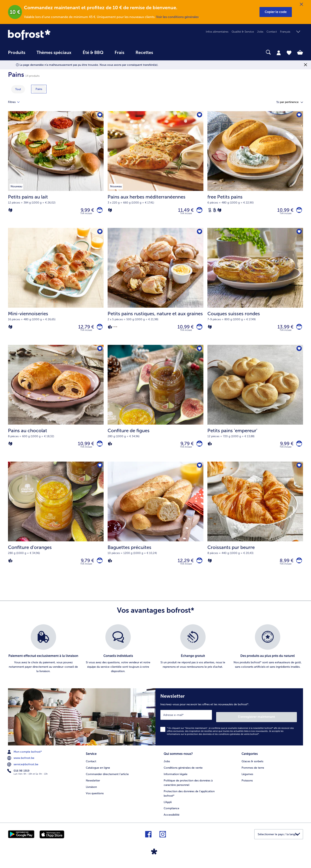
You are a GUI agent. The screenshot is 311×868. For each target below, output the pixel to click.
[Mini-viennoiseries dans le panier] (99, 330)
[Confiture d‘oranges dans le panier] (99, 567)
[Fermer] (301, 4)
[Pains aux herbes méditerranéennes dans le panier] (199, 211)
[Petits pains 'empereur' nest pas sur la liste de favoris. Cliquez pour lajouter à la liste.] (299, 353)
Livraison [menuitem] (91, 791)
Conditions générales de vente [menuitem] (183, 772)
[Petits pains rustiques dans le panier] (199, 330)
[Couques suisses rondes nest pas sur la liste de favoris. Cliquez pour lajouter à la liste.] (299, 234)
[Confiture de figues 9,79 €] (155, 408)
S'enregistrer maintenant (273, 722)
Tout (18, 89)
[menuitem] (17, 54)
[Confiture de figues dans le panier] (199, 448)
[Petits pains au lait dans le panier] (99, 211)
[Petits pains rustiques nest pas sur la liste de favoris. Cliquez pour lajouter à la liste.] (199, 234)
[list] (155, 656)
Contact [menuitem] (272, 32)
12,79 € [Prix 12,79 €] (84, 330)
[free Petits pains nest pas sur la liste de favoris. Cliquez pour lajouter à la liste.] (299, 115)
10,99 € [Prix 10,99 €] (283, 211)
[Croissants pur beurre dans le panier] (298, 567)
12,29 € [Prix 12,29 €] (184, 567)
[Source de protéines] (115, 329)
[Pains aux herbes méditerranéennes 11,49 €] (155, 170)
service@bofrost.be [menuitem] (23, 770)
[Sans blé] (215, 211)
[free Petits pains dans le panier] (298, 211)
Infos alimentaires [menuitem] (217, 32)
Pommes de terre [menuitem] (253, 772)
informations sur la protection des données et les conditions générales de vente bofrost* (213, 739)
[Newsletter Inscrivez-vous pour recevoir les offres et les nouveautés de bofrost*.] (229, 723)
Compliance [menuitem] (171, 813)
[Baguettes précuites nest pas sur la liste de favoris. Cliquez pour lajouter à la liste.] (199, 471)
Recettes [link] (144, 53)
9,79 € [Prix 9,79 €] (185, 448)
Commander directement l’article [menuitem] (107, 778)
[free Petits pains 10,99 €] (255, 170)
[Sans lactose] (210, 211)
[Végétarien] (10, 211)
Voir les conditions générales (177, 17)
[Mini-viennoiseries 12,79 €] (56, 289)
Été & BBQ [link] (93, 53)
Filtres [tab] (16, 102)
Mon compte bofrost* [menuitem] (25, 757)
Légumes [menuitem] (247, 778)
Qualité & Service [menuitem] (243, 32)
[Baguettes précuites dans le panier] (199, 567)
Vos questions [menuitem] (95, 797)
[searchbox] (167, 52)
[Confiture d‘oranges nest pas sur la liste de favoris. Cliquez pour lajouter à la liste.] (99, 471)
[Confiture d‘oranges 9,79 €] (56, 526)
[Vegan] (110, 330)
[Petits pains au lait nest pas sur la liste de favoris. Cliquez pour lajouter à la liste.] (99, 115)
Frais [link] (119, 53)
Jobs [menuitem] (260, 32)
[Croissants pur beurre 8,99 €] (255, 526)
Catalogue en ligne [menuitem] (98, 772)
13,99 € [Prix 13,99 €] (283, 330)
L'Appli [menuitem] (168, 806)
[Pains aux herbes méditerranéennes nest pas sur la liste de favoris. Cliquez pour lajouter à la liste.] (199, 115)
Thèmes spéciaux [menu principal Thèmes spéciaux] (54, 53)
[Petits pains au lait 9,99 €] (56, 170)
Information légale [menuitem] (176, 778)
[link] (52, 35)
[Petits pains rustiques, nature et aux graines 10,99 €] (155, 289)
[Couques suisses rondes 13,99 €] (255, 289)
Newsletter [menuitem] (93, 785)
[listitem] (43, 656)
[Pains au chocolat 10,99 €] (56, 408)
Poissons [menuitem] (247, 785)
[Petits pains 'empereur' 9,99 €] (255, 408)
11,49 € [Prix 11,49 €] (184, 211)
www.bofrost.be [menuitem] (21, 763)
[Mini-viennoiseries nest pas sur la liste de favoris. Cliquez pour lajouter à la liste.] (99, 234)
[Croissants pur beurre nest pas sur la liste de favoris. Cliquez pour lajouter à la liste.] (299, 471)
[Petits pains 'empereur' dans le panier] (298, 448)
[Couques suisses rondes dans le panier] (298, 330)
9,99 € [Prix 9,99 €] (85, 211)
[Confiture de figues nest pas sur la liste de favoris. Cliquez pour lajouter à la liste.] (199, 353)
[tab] (279, 53)
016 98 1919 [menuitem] (19, 776)
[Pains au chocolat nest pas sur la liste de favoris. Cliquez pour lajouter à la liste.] (99, 353)
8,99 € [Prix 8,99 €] (285, 567)
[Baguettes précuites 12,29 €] (155, 526)
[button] (276, 12)
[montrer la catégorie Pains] (39, 89)
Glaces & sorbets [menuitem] (252, 765)
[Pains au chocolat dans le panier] (99, 448)
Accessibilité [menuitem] (172, 819)
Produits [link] (17, 53)
